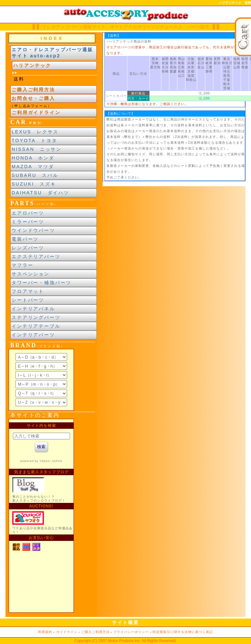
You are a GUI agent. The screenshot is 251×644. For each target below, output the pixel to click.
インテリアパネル (33, 309)
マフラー (23, 265)
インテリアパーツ (33, 335)
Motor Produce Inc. (124, 641)
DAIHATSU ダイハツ (40, 193)
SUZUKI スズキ (34, 184)
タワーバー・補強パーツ (42, 283)
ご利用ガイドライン (36, 112)
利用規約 (45, 632)
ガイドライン (67, 632)
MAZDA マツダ (33, 167)
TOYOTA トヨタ (35, 140)
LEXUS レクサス (35, 132)
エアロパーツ (28, 213)
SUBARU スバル (35, 175)
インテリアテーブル (36, 326)
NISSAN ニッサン (37, 149)
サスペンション (31, 274)
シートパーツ (28, 300)
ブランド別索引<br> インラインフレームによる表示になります (41, 380)
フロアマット (28, 291)
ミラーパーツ (28, 222)
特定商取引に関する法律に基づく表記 (183, 632)
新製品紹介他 (41, 516)
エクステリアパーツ (36, 256)
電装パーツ (25, 239)
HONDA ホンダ (33, 158)
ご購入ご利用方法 (33, 90)
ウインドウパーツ (33, 230)
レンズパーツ (28, 248)
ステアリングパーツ (36, 317)
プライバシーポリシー (131, 632)
